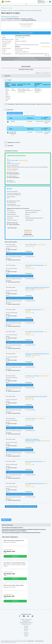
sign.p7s (13, 121)
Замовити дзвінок (41, 3)
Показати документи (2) (13, 260)
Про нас (26, 631)
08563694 (17, 47)
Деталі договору (12, 228)
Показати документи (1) (13, 282)
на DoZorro (30, 19)
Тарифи (26, 636)
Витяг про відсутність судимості (26, 58)
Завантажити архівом (15, 113)
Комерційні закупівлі (26, 624)
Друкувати (6, 520)
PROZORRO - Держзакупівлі (26, 620)
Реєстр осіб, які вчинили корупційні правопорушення (26, 60)
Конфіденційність (31, 641)
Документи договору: (12, 223)
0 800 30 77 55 (40, 1)
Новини (26, 628)
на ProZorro (24, 19)
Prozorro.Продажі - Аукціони (26, 623)
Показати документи (13, 174)
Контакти (26, 629)
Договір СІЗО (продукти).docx (13, 134)
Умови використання (39, 641)
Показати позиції (11, 250)
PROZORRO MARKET (26, 621)
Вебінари (26, 634)
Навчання (26, 626)
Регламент (26, 633)
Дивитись (15, 556)
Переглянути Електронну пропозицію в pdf (20, 254)
